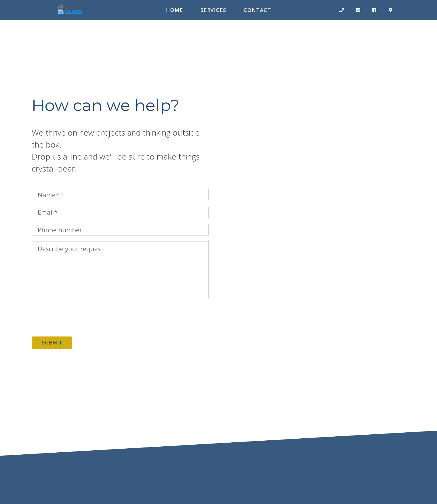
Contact (257, 10)
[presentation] (75, 317)
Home (175, 10)
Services (213, 10)
